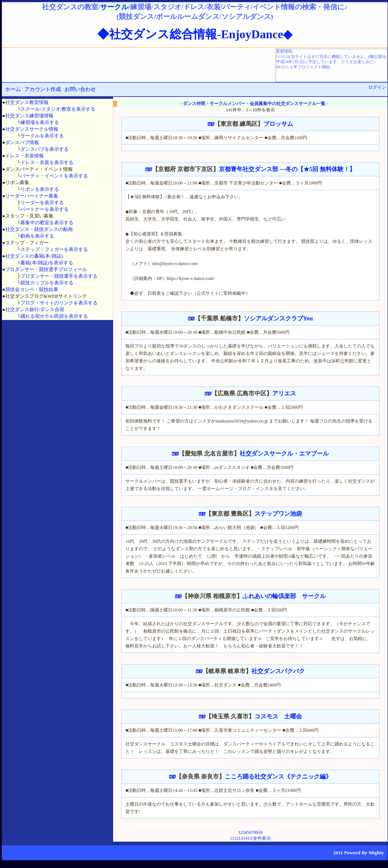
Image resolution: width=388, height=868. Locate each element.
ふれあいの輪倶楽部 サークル (284, 596)
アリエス (284, 393)
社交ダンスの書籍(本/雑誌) (34, 256)
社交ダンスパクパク (278, 671)
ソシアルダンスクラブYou (278, 318)
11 (232, 838)
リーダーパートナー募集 (32, 196)
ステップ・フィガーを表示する (54, 249)
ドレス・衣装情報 (24, 156)
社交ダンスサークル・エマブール (284, 453)
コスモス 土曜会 (278, 716)
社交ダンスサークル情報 (32, 129)
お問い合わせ (80, 89)
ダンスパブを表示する (45, 149)
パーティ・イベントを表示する (54, 176)
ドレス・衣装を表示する (47, 162)
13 (241, 838)
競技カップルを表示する (47, 283)
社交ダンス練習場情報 (29, 116)
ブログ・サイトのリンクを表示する (59, 303)
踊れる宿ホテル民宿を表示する (54, 316)
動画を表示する (37, 236)
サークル (114, 7)
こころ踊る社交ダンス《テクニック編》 (278, 776)
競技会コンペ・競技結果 (32, 289)
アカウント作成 (43, 89)
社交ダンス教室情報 (27, 102)
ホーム (13, 89)
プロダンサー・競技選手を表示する (59, 276)
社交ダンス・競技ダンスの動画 (39, 229)
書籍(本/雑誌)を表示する (47, 263)
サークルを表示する (42, 136)
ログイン (377, 87)
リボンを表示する (40, 189)
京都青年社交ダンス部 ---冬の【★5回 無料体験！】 (287, 169)
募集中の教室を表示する (47, 223)
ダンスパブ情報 (22, 142)
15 (250, 838)
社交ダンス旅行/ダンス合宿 (35, 309)
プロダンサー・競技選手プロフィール (46, 269)
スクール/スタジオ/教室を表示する (58, 109)
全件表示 (262, 838)
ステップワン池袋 (278, 514)
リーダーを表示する (42, 203)
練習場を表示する (40, 122)
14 (245, 838)
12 (236, 838)
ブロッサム (278, 124)
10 (260, 832)
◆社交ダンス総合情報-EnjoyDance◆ (195, 34)
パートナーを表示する (45, 209)
